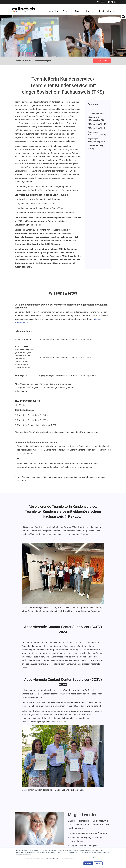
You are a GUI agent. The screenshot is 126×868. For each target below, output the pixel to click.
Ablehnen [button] (98, 863)
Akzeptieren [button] (88, 863)
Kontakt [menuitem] (103, 2)
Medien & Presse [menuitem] (107, 11)
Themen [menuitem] (66, 11)
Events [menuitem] (78, 11)
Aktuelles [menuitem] (54, 11)
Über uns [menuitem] (90, 11)
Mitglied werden (102, 61)
